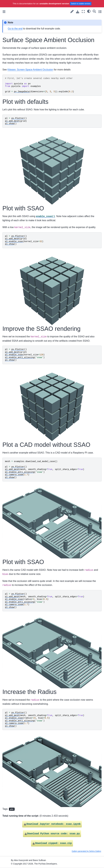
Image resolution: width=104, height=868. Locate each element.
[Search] (94, 11)
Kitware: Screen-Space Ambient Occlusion (30, 70)
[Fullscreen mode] (83, 12)
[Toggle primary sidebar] (4, 12)
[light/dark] (89, 11)
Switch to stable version (81, 4)
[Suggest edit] (72, 12)
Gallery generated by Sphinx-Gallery (86, 851)
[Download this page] (78, 12)
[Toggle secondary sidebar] (100, 12)
